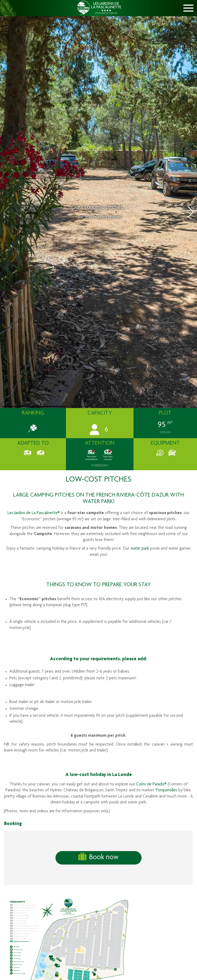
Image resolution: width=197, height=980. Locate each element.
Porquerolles (166, 791)
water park (140, 549)
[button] (191, 212)
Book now (99, 857)
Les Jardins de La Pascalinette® (34, 513)
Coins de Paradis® (151, 785)
